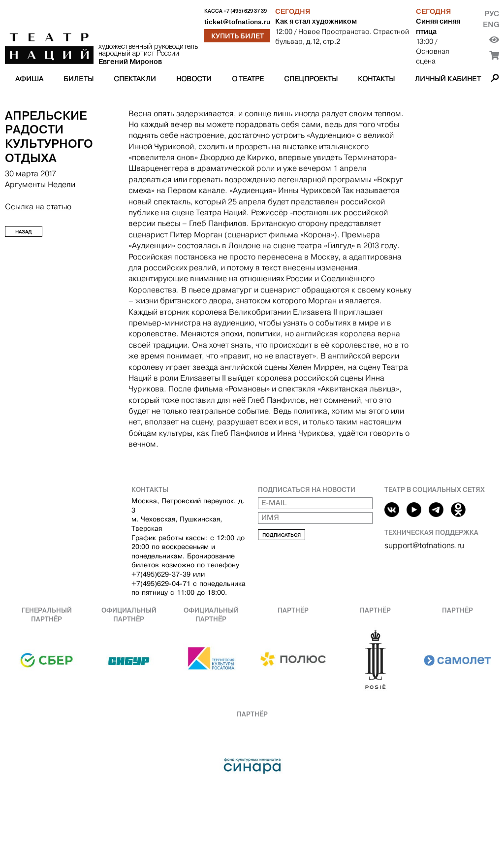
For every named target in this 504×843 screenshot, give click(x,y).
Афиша (29, 79)
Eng (491, 24)
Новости (194, 79)
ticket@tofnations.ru (237, 22)
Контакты (376, 79)
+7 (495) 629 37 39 (245, 11)
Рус (492, 14)
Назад (24, 232)
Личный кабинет (448, 79)
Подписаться (282, 535)
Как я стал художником (316, 21)
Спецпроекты (311, 79)
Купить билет (237, 36)
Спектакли (135, 79)
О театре (248, 79)
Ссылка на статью (38, 207)
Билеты (79, 79)
